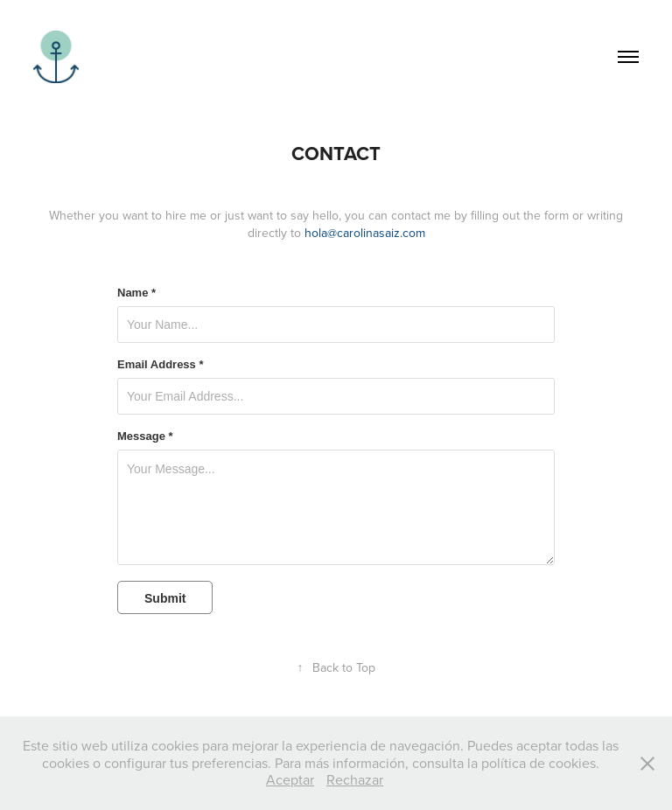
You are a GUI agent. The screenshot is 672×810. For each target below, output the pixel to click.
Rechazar (355, 779)
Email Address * (161, 365)
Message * (145, 436)
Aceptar (290, 779)
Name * (136, 293)
